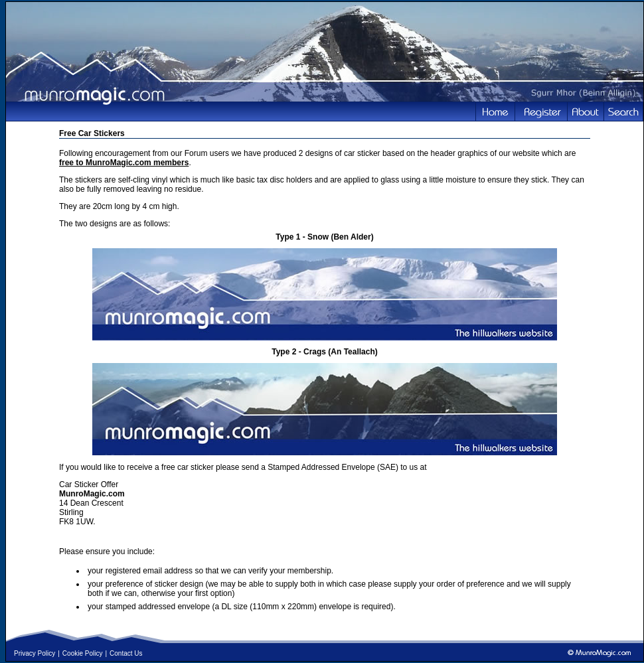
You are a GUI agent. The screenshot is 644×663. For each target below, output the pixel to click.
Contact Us (126, 653)
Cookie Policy (83, 653)
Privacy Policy (35, 653)
